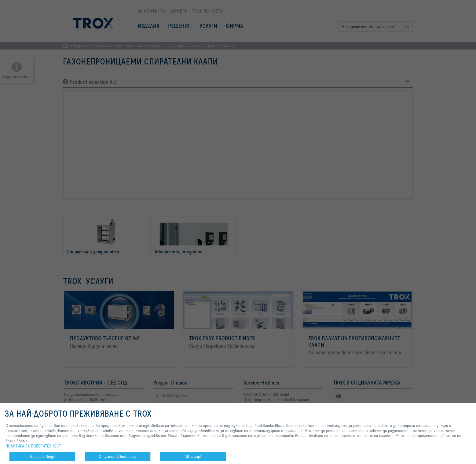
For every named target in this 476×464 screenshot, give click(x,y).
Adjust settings (42, 456)
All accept (193, 456)
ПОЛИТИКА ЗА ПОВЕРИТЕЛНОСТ (33, 446)
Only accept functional (118, 456)
